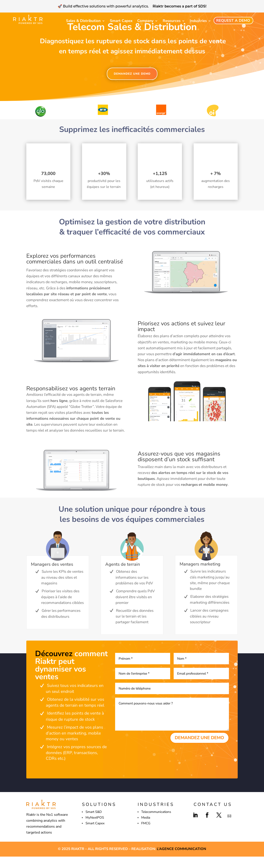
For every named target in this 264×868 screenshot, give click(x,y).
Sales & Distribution (83, 21)
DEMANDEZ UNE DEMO (132, 85)
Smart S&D (94, 823)
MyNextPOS (95, 829)
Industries (198, 21)
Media (146, 829)
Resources (172, 21)
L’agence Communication (181, 860)
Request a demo (233, 21)
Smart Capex (121, 21)
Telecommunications (156, 823)
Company (145, 21)
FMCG (146, 835)
